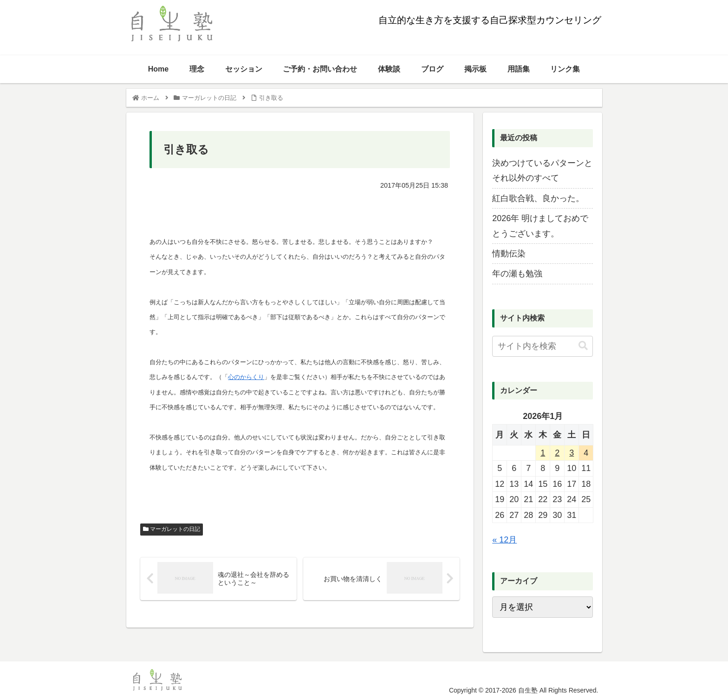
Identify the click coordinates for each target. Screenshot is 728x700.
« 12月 (504, 540)
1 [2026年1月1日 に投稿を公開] (543, 453)
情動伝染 (509, 254)
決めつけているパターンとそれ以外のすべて (542, 170)
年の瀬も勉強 (517, 274)
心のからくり (246, 377)
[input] (542, 346)
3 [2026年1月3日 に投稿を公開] (572, 453)
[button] (583, 346)
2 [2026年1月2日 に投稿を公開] (557, 453)
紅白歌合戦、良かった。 (538, 198)
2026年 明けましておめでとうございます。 (540, 226)
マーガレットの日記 (172, 529)
